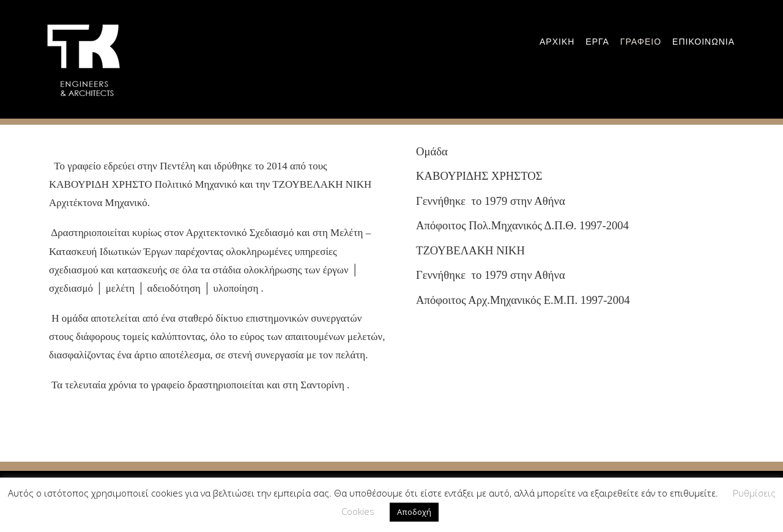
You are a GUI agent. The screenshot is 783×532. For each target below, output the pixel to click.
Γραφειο (641, 42)
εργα (597, 42)
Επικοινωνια (703, 42)
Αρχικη (557, 42)
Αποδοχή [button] (414, 512)
